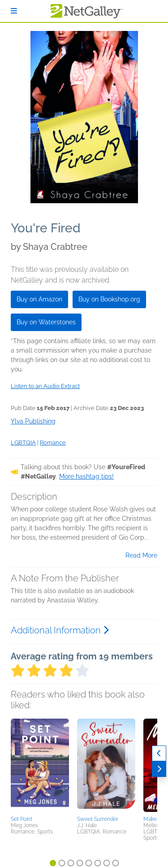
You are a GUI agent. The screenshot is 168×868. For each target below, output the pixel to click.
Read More (141, 555)
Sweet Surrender (98, 819)
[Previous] (159, 753)
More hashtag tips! (86, 476)
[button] (40, 766)
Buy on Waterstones (46, 322)
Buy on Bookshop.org (109, 299)
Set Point (22, 819)
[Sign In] (14, 11)
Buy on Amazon (39, 299)
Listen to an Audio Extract (45, 386)
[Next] (159, 769)
